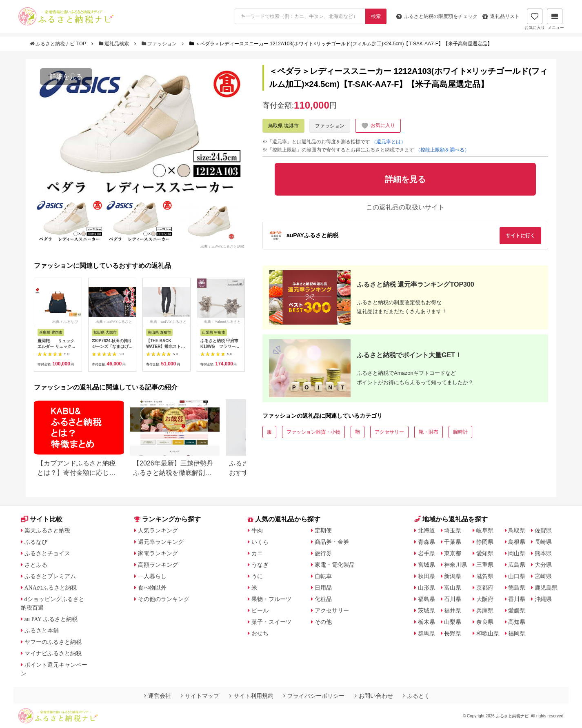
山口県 (517, 576)
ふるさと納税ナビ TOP (59, 44)
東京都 (453, 553)
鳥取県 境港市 (283, 126)
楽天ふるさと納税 (47, 530)
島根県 (517, 542)
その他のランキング (164, 599)
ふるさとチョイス (47, 553)
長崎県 (543, 542)
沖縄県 (543, 599)
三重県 (485, 565)
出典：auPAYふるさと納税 (222, 247)
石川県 (453, 599)
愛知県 (485, 553)
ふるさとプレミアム (50, 576)
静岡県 (485, 542)
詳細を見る (66, 77)
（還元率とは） (389, 142)
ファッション (160, 44)
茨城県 (427, 610)
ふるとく (416, 696)
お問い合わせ (374, 696)
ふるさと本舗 (42, 630)
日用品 (323, 588)
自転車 (323, 576)
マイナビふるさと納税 (53, 653)
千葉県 (453, 542)
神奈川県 (455, 565)
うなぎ (260, 565)
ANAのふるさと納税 (51, 588)
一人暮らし (152, 576)
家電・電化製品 (335, 565)
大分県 (543, 565)
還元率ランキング (161, 542)
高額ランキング (158, 565)
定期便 (323, 530)
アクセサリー (389, 432)
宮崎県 (543, 576)
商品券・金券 (332, 542)
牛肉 (257, 530)
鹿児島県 (546, 588)
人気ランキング (158, 530)
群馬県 (427, 633)
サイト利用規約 (251, 696)
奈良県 (485, 622)
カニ (257, 553)
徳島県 (517, 588)
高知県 (517, 622)
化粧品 (323, 599)
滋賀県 (485, 576)
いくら (260, 542)
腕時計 (460, 432)
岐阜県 (485, 530)
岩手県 (427, 553)
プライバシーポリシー (314, 696)
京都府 (485, 588)
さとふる (36, 565)
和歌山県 (488, 633)
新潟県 (453, 576)
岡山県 (517, 553)
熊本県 (543, 553)
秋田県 (427, 576)
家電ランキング (158, 553)
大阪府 (485, 599)
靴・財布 (429, 432)
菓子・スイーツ (271, 622)
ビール (260, 610)
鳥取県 (517, 530)
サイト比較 (42, 519)
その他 (323, 622)
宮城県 (427, 565)
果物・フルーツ (271, 599)
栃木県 (427, 622)
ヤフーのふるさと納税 (53, 642)
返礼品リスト (501, 16)
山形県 (427, 588)
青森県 (427, 542)
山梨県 (453, 622)
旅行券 (323, 553)
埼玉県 (453, 530)
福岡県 (517, 633)
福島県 (427, 599)
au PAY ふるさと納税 (51, 619)
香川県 (517, 599)
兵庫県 (485, 610)
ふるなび (36, 542)
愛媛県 (517, 610)
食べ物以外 (152, 588)
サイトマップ (200, 696)
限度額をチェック (437, 16)
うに (257, 576)
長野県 (453, 633)
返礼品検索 (115, 44)
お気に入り (535, 19)
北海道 (427, 530)
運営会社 (158, 696)
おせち (260, 633)
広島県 (517, 565)
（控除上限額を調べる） (442, 150)
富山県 (453, 588)
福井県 (453, 610)
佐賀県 (543, 530)
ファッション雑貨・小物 (313, 432)
